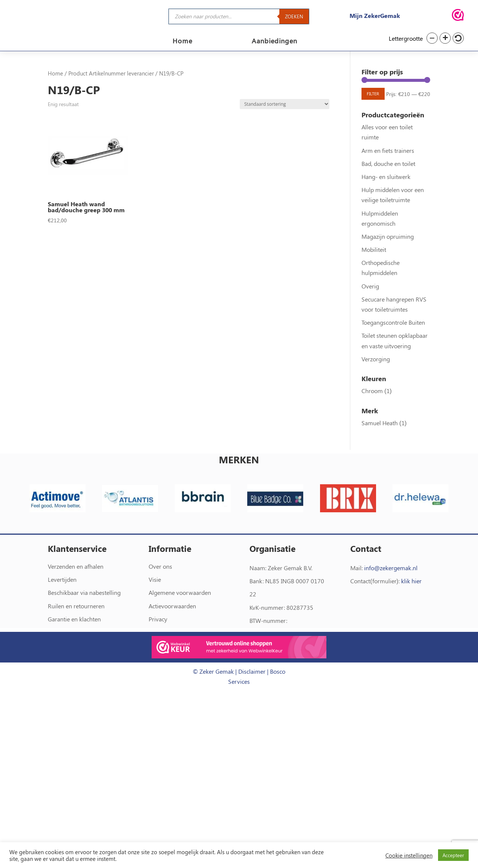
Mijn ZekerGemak (375, 16)
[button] (432, 38)
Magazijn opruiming (388, 254)
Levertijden (62, 597)
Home (182, 42)
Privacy (158, 636)
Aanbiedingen (274, 42)
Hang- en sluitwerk (386, 194)
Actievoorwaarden (172, 623)
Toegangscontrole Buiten (393, 339)
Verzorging (376, 376)
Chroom (372, 408)
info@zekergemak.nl (391, 585)
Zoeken (294, 16)
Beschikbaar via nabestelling (84, 610)
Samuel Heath (380, 440)
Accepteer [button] (453, 855)
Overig (370, 303)
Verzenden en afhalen (76, 583)
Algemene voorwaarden (180, 610)
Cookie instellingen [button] (409, 855)
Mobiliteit (374, 267)
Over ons (160, 583)
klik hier (411, 598)
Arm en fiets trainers (388, 168)
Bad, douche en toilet (388, 181)
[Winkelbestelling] (285, 109)
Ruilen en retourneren (76, 623)
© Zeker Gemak (213, 688)
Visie (155, 597)
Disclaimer (252, 688)
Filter (377, 100)
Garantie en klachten (74, 636)
